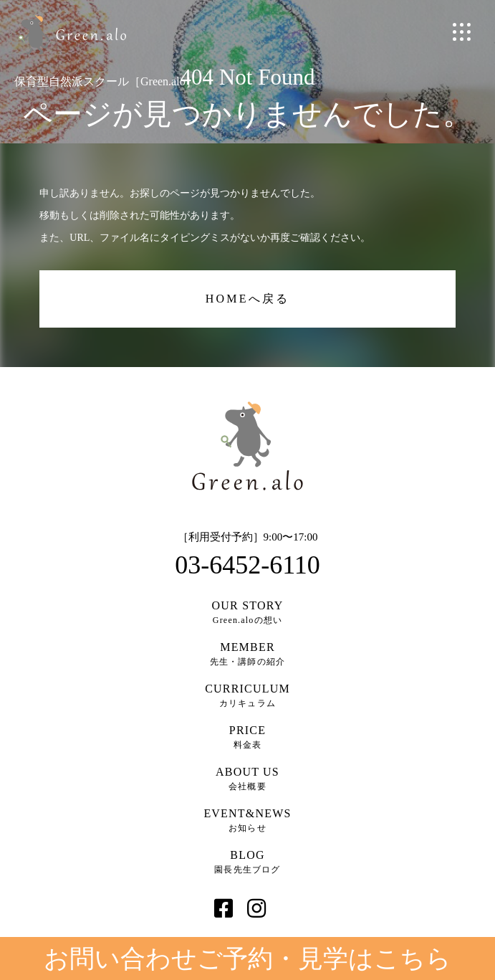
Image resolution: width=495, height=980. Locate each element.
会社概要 (248, 779)
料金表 (248, 737)
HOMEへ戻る (248, 299)
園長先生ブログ (248, 862)
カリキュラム (248, 695)
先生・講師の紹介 (248, 654)
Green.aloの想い (248, 612)
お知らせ (248, 820)
